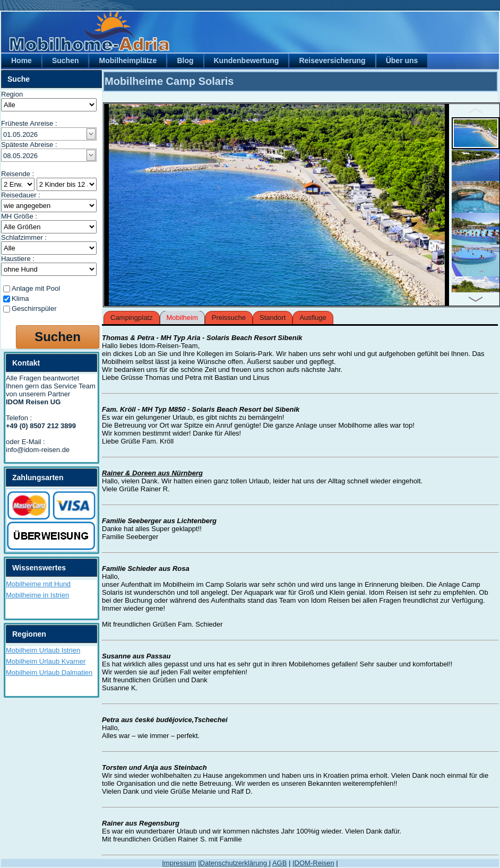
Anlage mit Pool (36, 288)
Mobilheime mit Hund (38, 584)
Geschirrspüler (34, 309)
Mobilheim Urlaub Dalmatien (49, 672)
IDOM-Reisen (313, 863)
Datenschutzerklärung (235, 863)
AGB (279, 863)
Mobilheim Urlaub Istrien (43, 650)
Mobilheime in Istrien (37, 595)
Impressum (179, 863)
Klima (20, 298)
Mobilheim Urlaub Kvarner (46, 661)
